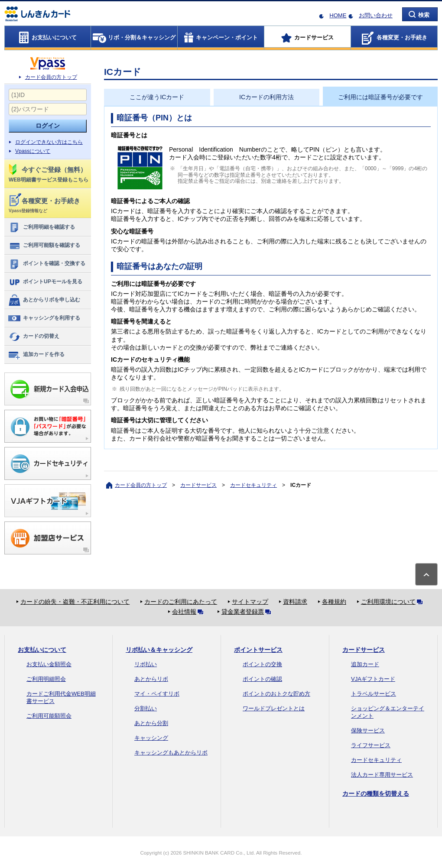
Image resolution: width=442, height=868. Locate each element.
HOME (338, 15)
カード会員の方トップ (51, 77)
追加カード (365, 664)
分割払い (146, 708)
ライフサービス (371, 745)
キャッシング (151, 738)
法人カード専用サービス (382, 775)
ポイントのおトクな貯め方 (276, 694)
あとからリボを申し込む (44, 300)
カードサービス (198, 485)
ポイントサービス (258, 650)
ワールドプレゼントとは (274, 708)
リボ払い (146, 664)
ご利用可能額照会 (49, 716)
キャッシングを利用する (44, 318)
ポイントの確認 (262, 679)
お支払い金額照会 (49, 664)
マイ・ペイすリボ (157, 694)
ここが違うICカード (157, 97)
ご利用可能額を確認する (44, 246)
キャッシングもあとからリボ (171, 753)
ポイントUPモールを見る (45, 282)
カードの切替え (34, 337)
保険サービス (368, 730)
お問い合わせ (376, 15)
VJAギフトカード (373, 679)
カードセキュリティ (253, 485)
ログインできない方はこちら (49, 142)
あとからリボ (151, 679)
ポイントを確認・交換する (47, 264)
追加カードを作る (36, 355)
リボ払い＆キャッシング (159, 650)
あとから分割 (151, 723)
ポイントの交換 (262, 664)
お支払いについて (42, 650)
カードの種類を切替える (376, 794)
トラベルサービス (374, 694)
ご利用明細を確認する (41, 227)
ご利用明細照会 (46, 679)
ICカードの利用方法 (266, 97)
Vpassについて (33, 151)
